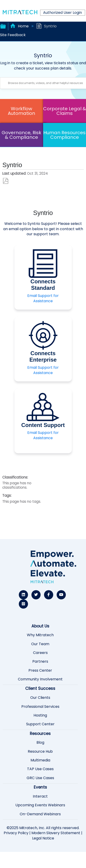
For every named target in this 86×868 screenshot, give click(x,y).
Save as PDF (6, 181)
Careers (40, 653)
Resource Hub (40, 752)
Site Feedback (13, 35)
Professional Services (40, 707)
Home (20, 26)
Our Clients (40, 698)
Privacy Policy (16, 833)
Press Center (40, 671)
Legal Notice (43, 838)
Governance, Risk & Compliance (21, 135)
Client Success (40, 688)
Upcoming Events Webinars (40, 805)
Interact (40, 796)
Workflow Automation (21, 111)
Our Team (40, 644)
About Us (40, 626)
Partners (40, 662)
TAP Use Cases (40, 769)
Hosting (40, 715)
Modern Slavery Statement (56, 833)
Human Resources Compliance (64, 135)
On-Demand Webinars (40, 814)
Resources (40, 734)
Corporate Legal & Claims (65, 111)
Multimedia (40, 760)
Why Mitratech (40, 635)
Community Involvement (40, 679)
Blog (40, 743)
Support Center (40, 724)
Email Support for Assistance (43, 298)
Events (40, 787)
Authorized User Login (62, 13)
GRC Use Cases (40, 778)
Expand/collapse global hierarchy (3, 26)
